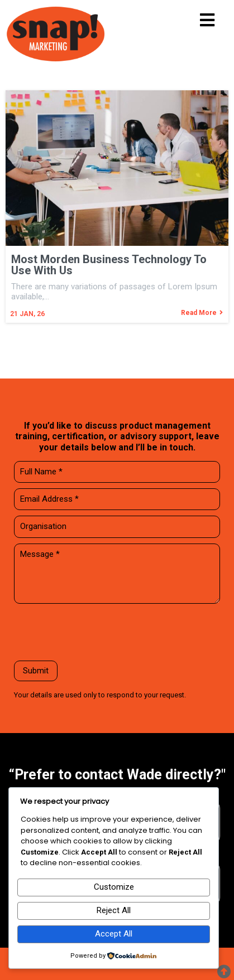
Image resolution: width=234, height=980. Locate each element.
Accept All (114, 934)
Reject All (114, 910)
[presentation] (99, 633)
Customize (114, 887)
